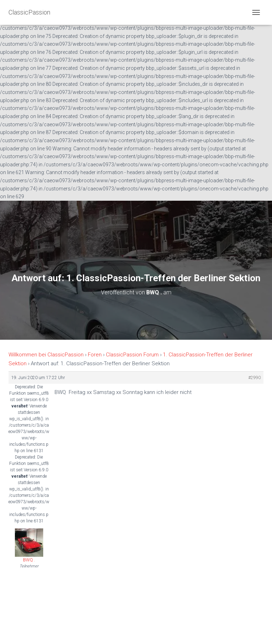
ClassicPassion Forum (132, 355)
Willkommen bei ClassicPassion (46, 355)
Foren (95, 355)
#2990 (254, 378)
